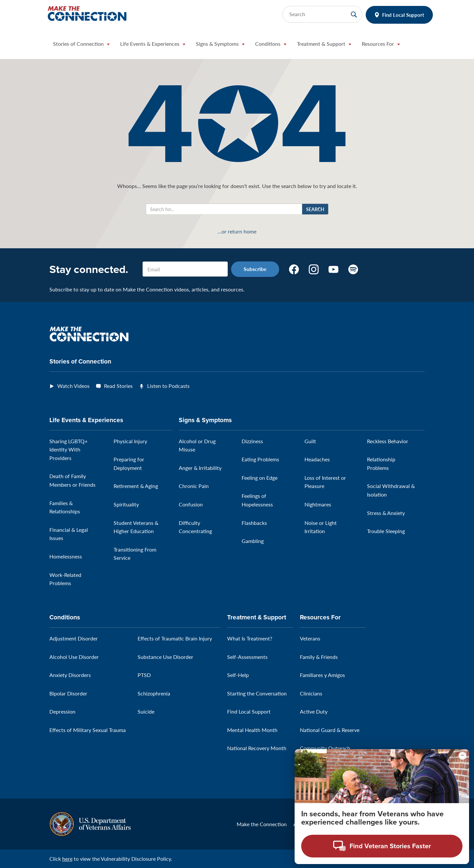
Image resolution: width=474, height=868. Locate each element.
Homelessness (66, 556)
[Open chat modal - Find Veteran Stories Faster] (382, 851)
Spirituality (126, 504)
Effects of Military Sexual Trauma (88, 730)
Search (315, 209)
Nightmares (318, 504)
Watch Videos (73, 386)
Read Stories (118, 386)
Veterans (310, 638)
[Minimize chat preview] (462, 761)
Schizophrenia (154, 693)
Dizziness (252, 441)
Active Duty (314, 711)
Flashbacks (254, 523)
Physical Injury (130, 441)
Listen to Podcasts (168, 386)
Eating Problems (260, 459)
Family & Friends (319, 657)
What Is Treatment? (250, 638)
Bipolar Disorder (68, 693)
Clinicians (311, 693)
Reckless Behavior (388, 441)
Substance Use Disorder (165, 657)
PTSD (144, 675)
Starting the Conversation (257, 693)
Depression (62, 711)
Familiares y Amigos (322, 675)
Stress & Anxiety (386, 513)
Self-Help (238, 675)
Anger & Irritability (200, 468)
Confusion (191, 504)
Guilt (310, 441)
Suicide (146, 711)
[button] (81, 45)
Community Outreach (325, 748)
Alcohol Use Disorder (74, 657)
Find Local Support (403, 15)
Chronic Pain (194, 486)
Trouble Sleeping (386, 531)
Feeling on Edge (260, 478)
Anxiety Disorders (70, 675)
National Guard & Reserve (330, 730)
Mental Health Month (252, 730)
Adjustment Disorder (74, 638)
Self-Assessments (247, 657)
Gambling (253, 541)
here (67, 859)
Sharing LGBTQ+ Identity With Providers (68, 449)
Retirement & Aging (136, 486)
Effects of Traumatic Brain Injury (175, 638)
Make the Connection (262, 824)
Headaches (317, 459)
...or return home (237, 231)
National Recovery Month (257, 748)
